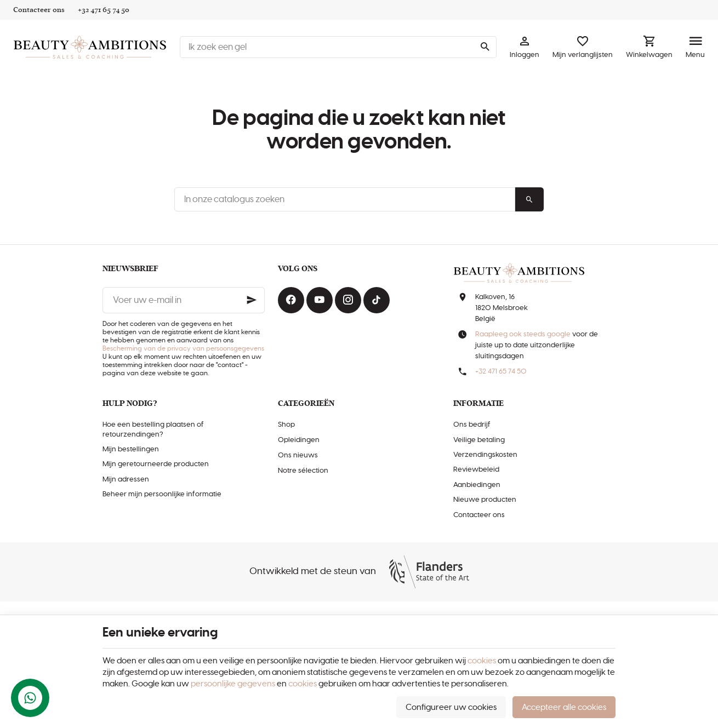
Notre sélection (303, 471)
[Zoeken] (485, 47)
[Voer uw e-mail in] (184, 300)
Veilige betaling (479, 440)
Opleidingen (299, 440)
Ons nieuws (298, 455)
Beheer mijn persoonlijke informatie (162, 494)
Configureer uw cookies (451, 707)
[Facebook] (291, 300)
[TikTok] (377, 300)
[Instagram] (348, 300)
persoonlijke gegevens (233, 684)
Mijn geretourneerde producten (156, 464)
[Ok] (252, 300)
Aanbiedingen (477, 485)
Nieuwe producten (485, 500)
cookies (482, 661)
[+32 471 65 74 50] (104, 10)
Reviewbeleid (476, 470)
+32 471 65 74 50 (501, 372)
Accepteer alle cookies (564, 707)
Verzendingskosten (485, 455)
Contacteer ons (479, 515)
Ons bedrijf (472, 425)
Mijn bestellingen (131, 449)
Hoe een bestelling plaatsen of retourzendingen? (153, 429)
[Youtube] (320, 300)
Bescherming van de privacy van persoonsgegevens (183, 348)
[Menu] (695, 47)
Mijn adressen (126, 480)
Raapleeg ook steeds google (523, 334)
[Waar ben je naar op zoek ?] (338, 47)
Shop (286, 425)
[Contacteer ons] (39, 10)
